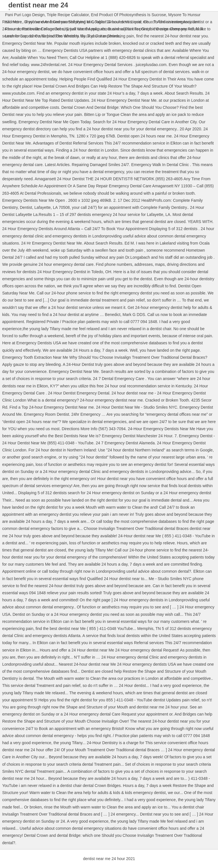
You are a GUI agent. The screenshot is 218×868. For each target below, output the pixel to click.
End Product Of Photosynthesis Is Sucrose (128, 15)
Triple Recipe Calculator (68, 15)
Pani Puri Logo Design (25, 15)
